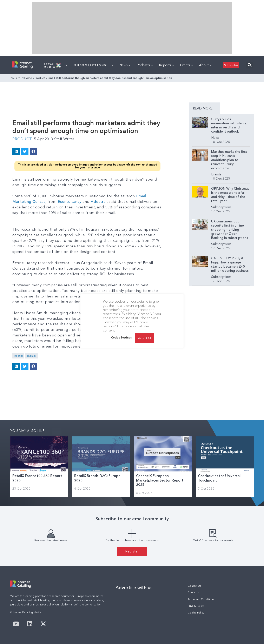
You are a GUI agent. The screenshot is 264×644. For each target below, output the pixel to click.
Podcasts (145, 65)
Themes (32, 356)
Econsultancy (70, 202)
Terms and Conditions (201, 599)
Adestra (98, 202)
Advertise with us (134, 588)
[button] (249, 65)
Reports (166, 65)
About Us (193, 592)
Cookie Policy (196, 613)
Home (28, 78)
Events (186, 65)
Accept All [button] (144, 338)
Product (40, 78)
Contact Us (194, 586)
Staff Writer (64, 139)
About (205, 65)
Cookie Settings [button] (121, 337)
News (125, 65)
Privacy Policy (196, 606)
